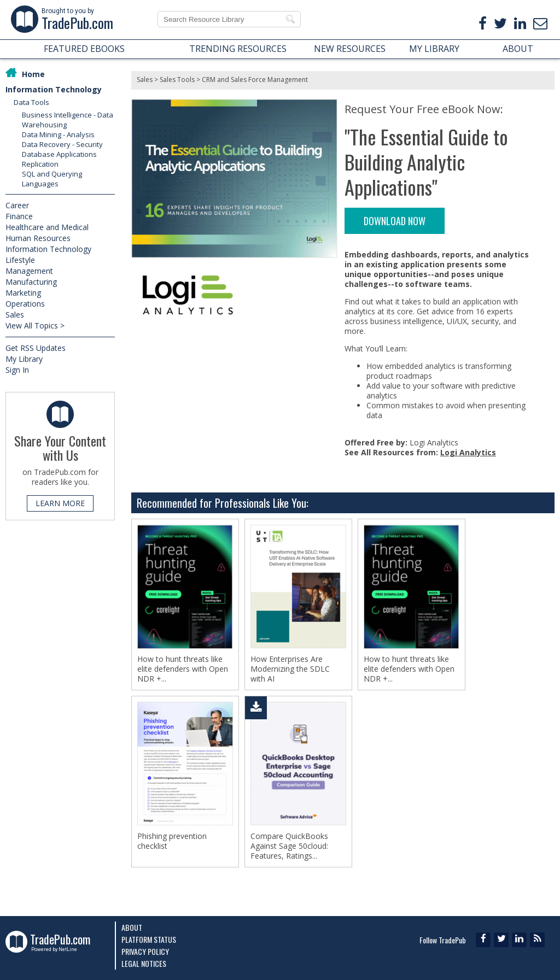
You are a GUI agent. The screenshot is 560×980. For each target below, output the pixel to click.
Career (17, 205)
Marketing (23, 293)
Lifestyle (20, 260)
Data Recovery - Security (62, 144)
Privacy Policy (145, 951)
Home (33, 74)
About (132, 927)
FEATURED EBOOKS (84, 49)
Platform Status (149, 939)
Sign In (17, 370)
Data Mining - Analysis (58, 134)
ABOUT (518, 49)
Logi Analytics (468, 452)
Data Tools (31, 102)
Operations (25, 304)
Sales (15, 315)
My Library (24, 359)
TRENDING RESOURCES (238, 49)
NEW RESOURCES (350, 49)
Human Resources (38, 238)
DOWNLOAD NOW (395, 221)
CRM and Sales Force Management (255, 80)
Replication (40, 164)
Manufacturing (31, 282)
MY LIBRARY (434, 49)
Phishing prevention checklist (172, 841)
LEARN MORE (60, 503)
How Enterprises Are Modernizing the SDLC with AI (290, 669)
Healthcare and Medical (47, 227)
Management (29, 271)
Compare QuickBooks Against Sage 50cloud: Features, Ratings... (289, 846)
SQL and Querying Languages (52, 179)
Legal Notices (144, 963)
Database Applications (59, 154)
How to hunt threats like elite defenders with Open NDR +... (183, 669)
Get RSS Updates (36, 348)
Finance (19, 216)
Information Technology (54, 89)
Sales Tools (177, 80)
